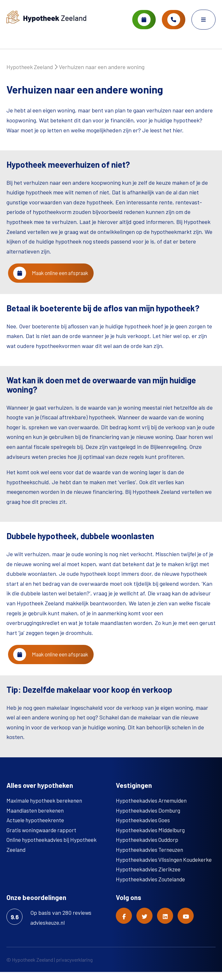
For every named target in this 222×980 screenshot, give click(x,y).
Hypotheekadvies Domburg (149, 818)
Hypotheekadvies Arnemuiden (153, 808)
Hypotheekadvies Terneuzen (151, 858)
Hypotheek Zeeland (30, 69)
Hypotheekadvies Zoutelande (152, 887)
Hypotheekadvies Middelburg (152, 838)
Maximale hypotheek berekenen (45, 808)
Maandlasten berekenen (36, 818)
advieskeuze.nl (49, 931)
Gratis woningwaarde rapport (43, 838)
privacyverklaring (74, 968)
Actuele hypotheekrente (36, 828)
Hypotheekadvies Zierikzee (149, 878)
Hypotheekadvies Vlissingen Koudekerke (166, 868)
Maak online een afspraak (55, 277)
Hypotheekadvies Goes (144, 828)
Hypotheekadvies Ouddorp (148, 848)
